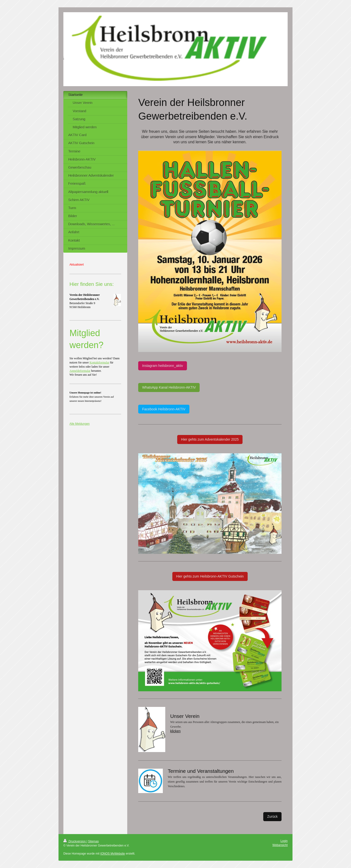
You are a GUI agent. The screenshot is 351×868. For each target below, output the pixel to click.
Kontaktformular (99, 362)
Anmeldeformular (80, 371)
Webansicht (280, 845)
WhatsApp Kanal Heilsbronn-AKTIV (169, 387)
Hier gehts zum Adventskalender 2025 (210, 439)
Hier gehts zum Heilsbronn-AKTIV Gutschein (210, 576)
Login (284, 841)
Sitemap (93, 841)
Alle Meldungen (80, 424)
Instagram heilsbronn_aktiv (162, 366)
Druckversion (75, 841)
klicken (175, 731)
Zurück (272, 816)
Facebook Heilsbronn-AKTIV (164, 409)
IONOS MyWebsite (112, 854)
